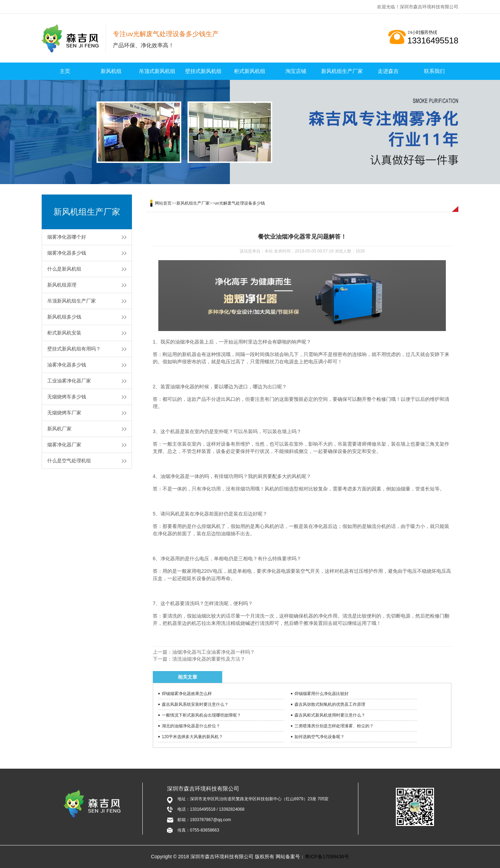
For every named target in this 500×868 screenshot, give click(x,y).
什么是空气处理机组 (69, 461)
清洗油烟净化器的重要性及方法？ (209, 659)
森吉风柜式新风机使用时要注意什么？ (330, 715)
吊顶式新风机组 (157, 71)
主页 (65, 71)
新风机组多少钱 (64, 317)
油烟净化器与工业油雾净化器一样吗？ (214, 652)
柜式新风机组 (250, 71)
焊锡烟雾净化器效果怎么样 (187, 694)
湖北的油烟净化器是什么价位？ (191, 726)
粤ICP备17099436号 (327, 857)
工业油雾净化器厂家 (69, 381)
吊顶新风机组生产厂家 (72, 301)
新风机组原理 (62, 285)
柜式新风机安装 (64, 333)
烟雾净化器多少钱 (67, 253)
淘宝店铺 (296, 71)
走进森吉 (388, 71)
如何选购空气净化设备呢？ (319, 737)
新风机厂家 (59, 429)
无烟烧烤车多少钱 (67, 397)
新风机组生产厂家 (342, 71)
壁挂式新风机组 (203, 71)
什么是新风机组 (64, 269)
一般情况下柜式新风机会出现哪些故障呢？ (201, 715)
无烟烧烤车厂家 (64, 413)
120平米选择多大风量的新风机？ (192, 737)
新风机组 (111, 71)
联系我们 (434, 71)
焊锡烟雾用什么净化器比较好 (322, 694)
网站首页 (163, 203)
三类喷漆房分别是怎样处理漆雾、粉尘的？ (334, 726)
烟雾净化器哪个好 (67, 237)
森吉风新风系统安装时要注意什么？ (195, 704)
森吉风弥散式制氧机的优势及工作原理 (330, 704)
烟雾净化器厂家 (64, 445)
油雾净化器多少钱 (67, 365)
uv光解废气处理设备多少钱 (240, 203)
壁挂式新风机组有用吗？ (74, 349)
